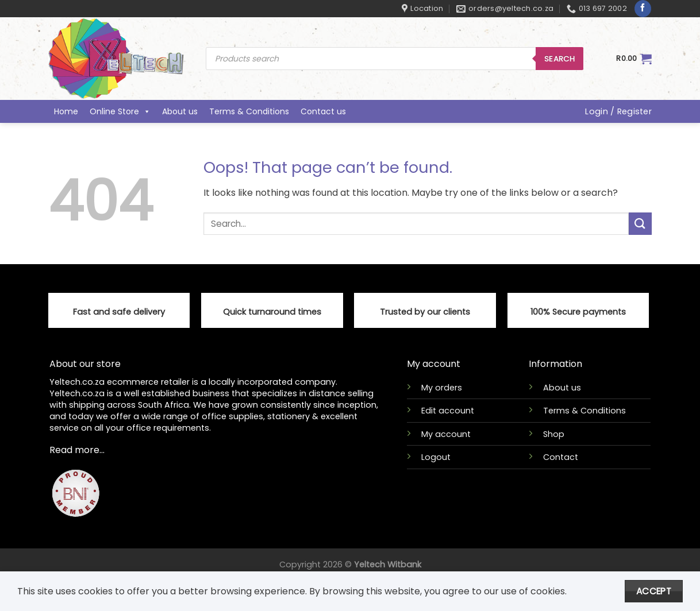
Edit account (448, 411)
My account (446, 434)
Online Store (120, 111)
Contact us (323, 111)
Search (559, 59)
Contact (561, 457)
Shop (554, 434)
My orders (442, 388)
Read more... (77, 450)
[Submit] (640, 224)
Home (66, 111)
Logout (436, 457)
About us (180, 111)
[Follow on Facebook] (643, 9)
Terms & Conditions (249, 111)
